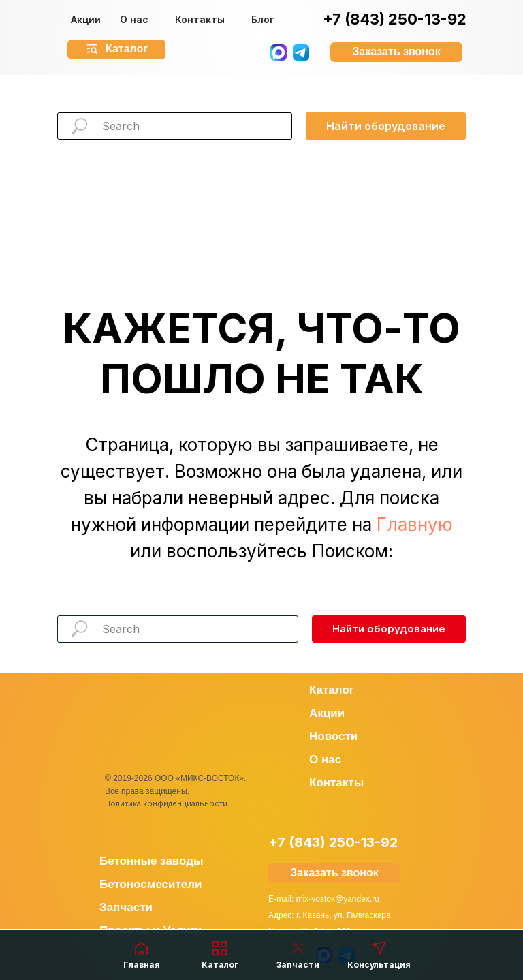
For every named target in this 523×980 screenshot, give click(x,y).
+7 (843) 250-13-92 (395, 19)
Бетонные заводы (152, 861)
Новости (333, 736)
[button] (396, 52)
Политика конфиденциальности (166, 803)
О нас (134, 19)
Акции (86, 19)
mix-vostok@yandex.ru (338, 899)
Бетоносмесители (151, 884)
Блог (263, 19)
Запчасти (126, 907)
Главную (415, 524)
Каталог (332, 690)
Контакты (200, 19)
